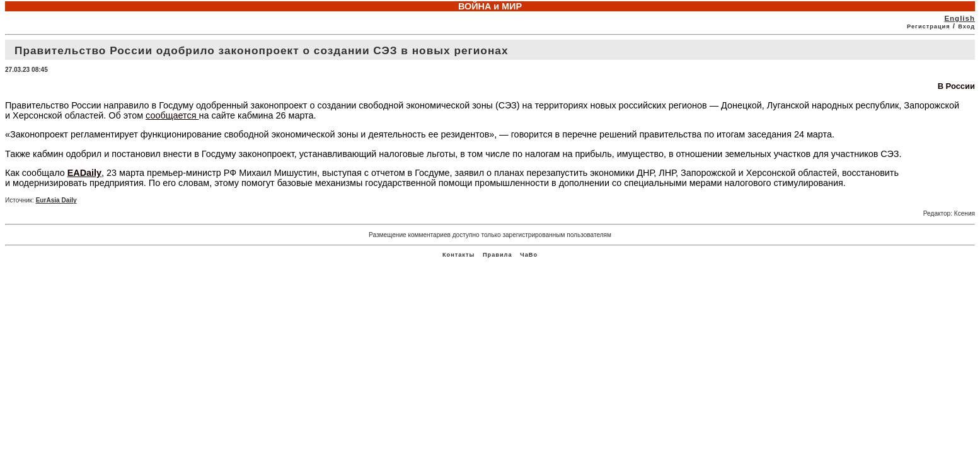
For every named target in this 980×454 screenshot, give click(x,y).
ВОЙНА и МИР (490, 6)
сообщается (172, 115)
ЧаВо (529, 255)
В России (956, 86)
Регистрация (929, 26)
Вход (966, 26)
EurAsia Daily (56, 200)
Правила (498, 255)
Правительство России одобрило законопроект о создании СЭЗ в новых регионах (262, 50)
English (960, 18)
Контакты (458, 255)
